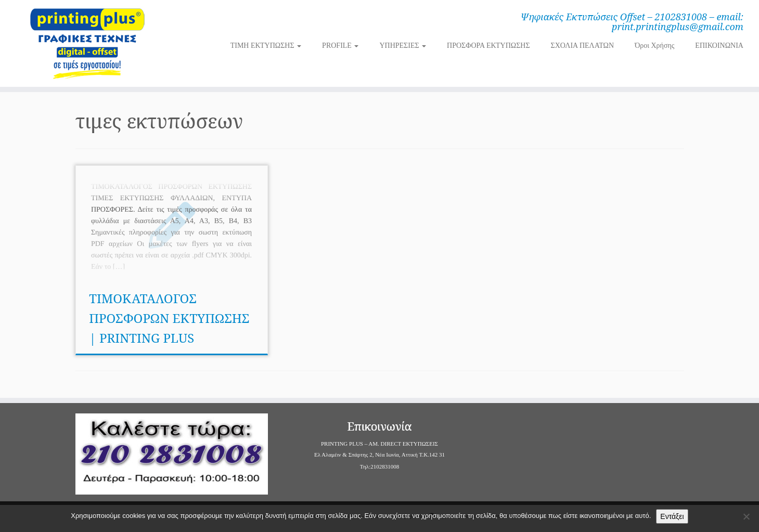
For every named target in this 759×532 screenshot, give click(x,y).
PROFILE (340, 46)
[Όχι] (746, 516)
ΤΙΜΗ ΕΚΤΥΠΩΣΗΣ (266, 46)
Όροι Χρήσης (654, 46)
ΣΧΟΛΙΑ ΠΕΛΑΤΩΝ (583, 46)
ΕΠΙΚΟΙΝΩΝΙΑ (719, 46)
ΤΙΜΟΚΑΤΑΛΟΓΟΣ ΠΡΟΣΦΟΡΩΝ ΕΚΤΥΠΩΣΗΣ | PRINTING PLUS (169, 318)
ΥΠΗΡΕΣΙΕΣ (403, 46)
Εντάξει (672, 516)
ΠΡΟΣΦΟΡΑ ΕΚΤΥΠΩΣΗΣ (488, 46)
